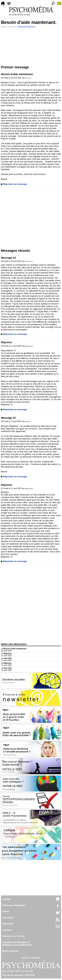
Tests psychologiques (14, 905)
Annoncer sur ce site (13, 936)
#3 (2, 346)
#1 (2, 488)
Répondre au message (15, 184)
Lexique (6, 899)
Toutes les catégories (31, 958)
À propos (7, 930)
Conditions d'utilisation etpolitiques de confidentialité (17, 944)
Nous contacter (10, 951)
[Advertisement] (31, 46)
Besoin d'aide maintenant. (14, 649)
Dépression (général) (27, 27)
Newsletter (8, 924)
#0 (2, 78)
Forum (6, 911)
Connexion (8, 918)
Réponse (6, 653)
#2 (2, 421)
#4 (2, 261)
